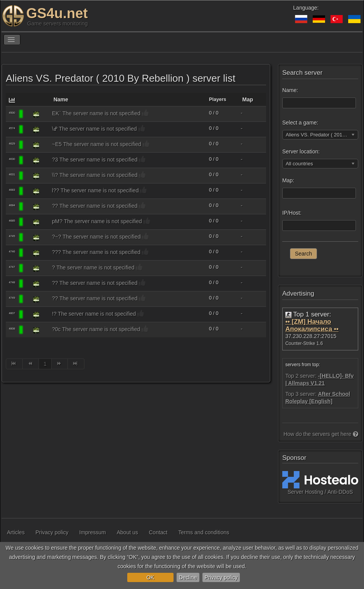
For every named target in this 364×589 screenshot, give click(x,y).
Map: (288, 180)
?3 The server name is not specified (95, 160)
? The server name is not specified (93, 268)
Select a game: (300, 123)
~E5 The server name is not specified (97, 144)
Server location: (301, 151)
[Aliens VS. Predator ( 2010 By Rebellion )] (36, 114)
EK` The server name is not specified (96, 113)
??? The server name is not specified (96, 252)
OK (150, 577)
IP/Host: (292, 213)
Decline (188, 577)
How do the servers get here (321, 434)
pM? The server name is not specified (97, 221)
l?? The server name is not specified (95, 190)
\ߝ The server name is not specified (94, 129)
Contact (158, 532)
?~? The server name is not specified (96, 237)
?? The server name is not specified (95, 206)
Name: (290, 90)
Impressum (93, 532)
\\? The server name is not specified (95, 175)
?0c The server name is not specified (96, 329)
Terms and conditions (204, 532)
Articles (16, 532)
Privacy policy (221, 577)
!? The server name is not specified (94, 314)
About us (127, 532)
